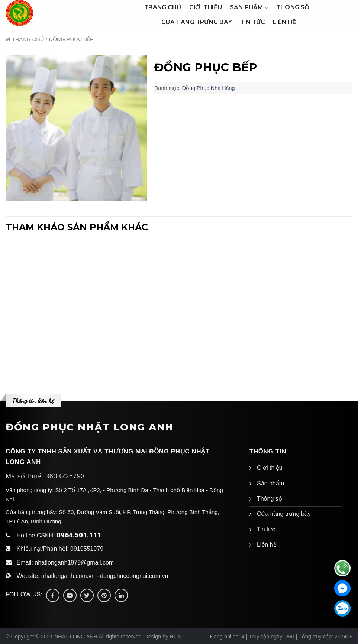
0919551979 (87, 549)
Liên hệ (284, 22)
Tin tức (252, 22)
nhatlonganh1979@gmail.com (74, 562)
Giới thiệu (206, 7)
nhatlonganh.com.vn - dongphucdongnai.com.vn (105, 576)
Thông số (293, 7)
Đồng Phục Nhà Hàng (209, 88)
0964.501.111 (79, 535)
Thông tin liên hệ (33, 400)
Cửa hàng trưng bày (197, 22)
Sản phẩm (249, 7)
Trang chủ (163, 7)
